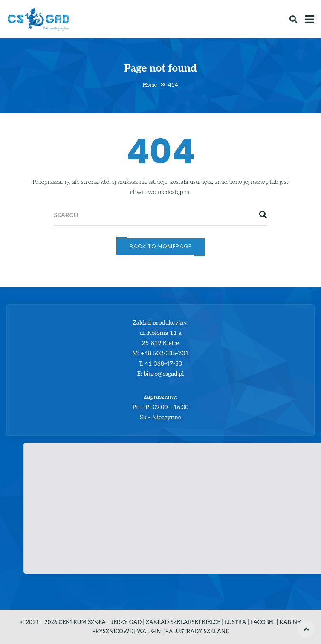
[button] (187, 500)
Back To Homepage (160, 246)
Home (150, 85)
